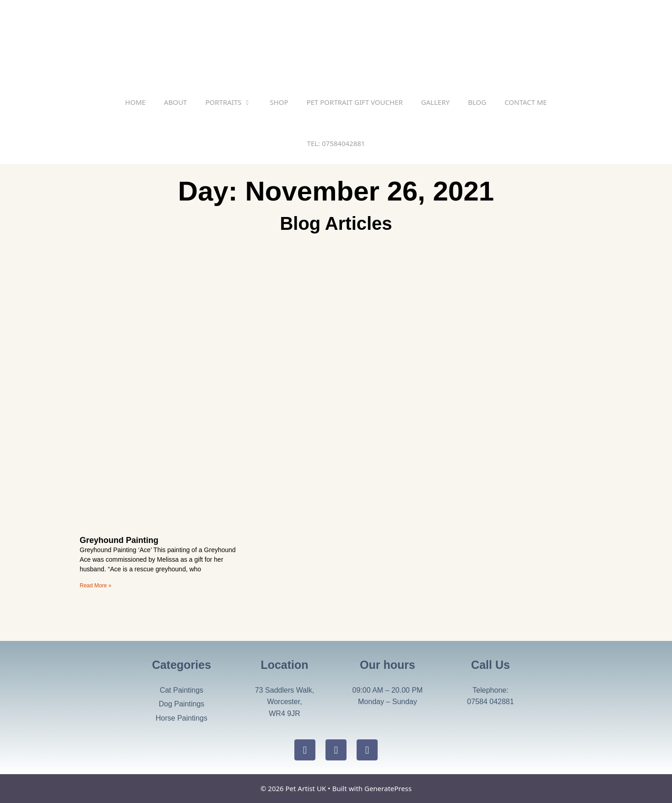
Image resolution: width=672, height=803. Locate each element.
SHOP (279, 102)
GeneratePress (388, 788)
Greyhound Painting (119, 540)
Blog (477, 102)
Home (135, 102)
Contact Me (526, 102)
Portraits (233, 102)
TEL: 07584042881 (336, 143)
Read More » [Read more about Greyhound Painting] (95, 586)
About (175, 102)
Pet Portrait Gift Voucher (355, 102)
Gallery (435, 102)
